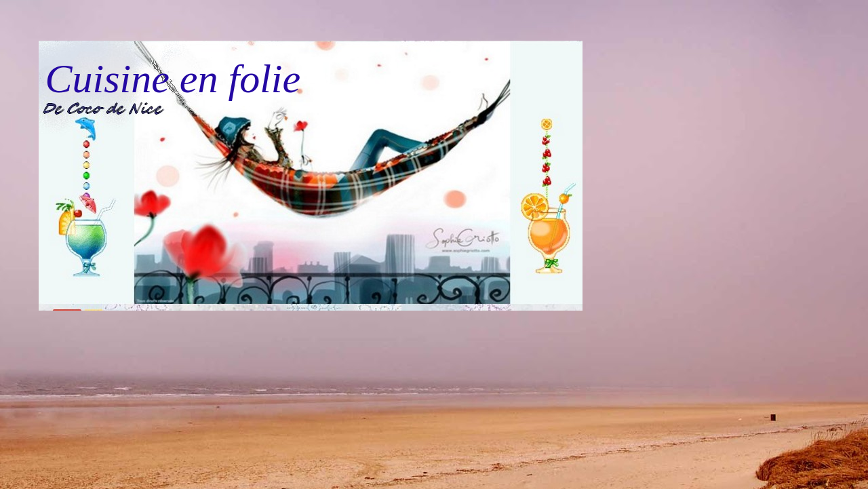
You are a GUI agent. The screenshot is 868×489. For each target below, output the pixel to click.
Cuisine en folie (173, 79)
